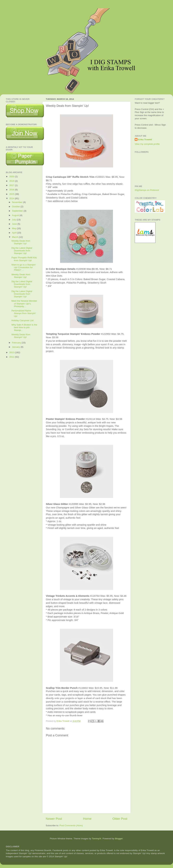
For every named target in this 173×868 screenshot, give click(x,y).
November (17, 202)
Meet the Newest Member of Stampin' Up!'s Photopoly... (24, 304)
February (17, 343)
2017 (12, 185)
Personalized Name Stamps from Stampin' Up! (24, 313)
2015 (12, 194)
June (15, 224)
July (14, 220)
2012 (12, 357)
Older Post (120, 819)
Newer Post (54, 819)
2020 (12, 177)
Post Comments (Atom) (71, 825)
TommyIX (96, 839)
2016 (12, 190)
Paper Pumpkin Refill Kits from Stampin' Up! (24, 259)
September (18, 211)
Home (87, 819)
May (14, 228)
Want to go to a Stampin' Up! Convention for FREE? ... (24, 267)
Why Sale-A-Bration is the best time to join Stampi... (24, 327)
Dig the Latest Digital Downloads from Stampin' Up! (22, 251)
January (16, 347)
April (15, 233)
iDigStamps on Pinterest (147, 190)
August (16, 215)
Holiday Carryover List (23, 320)
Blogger (119, 839)
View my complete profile (147, 144)
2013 (12, 352)
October (16, 207)
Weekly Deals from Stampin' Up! (21, 242)
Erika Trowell (145, 140)
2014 (12, 198)
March (15, 237)
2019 (12, 181)
